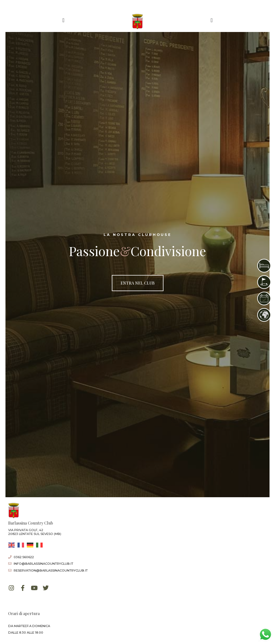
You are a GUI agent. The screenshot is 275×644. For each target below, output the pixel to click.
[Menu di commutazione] (63, 20)
